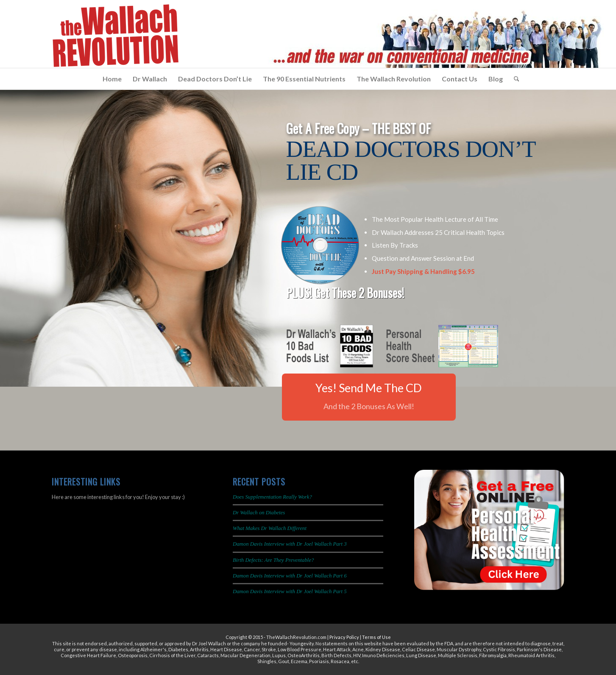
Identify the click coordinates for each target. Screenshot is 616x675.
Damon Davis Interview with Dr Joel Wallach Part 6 (290, 576)
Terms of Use (376, 637)
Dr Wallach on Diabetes (259, 513)
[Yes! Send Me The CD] (369, 397)
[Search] (514, 79)
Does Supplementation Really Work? (272, 497)
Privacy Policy (344, 637)
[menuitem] (112, 79)
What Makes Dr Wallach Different (270, 528)
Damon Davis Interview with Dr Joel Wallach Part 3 (290, 544)
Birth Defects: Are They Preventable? (273, 560)
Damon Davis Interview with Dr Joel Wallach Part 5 (290, 591)
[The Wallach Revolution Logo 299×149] (115, 36)
